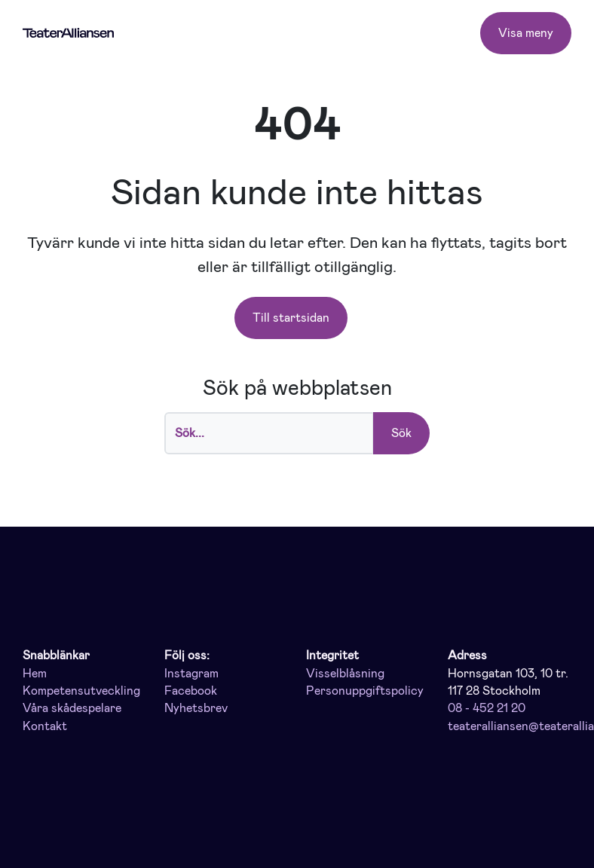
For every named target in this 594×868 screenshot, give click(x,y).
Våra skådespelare (72, 708)
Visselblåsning (345, 674)
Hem (35, 674)
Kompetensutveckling (81, 691)
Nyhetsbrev (196, 708)
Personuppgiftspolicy (365, 691)
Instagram (191, 674)
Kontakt (45, 726)
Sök (401, 433)
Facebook (191, 691)
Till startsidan (291, 318)
